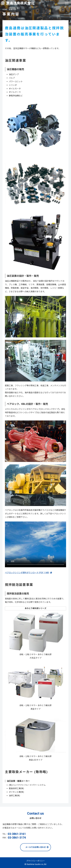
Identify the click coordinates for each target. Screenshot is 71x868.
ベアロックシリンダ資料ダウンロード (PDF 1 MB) (27, 573)
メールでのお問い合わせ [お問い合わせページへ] (36, 847)
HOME (5, 9)
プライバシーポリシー (35, 861)
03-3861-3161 (17, 834)
